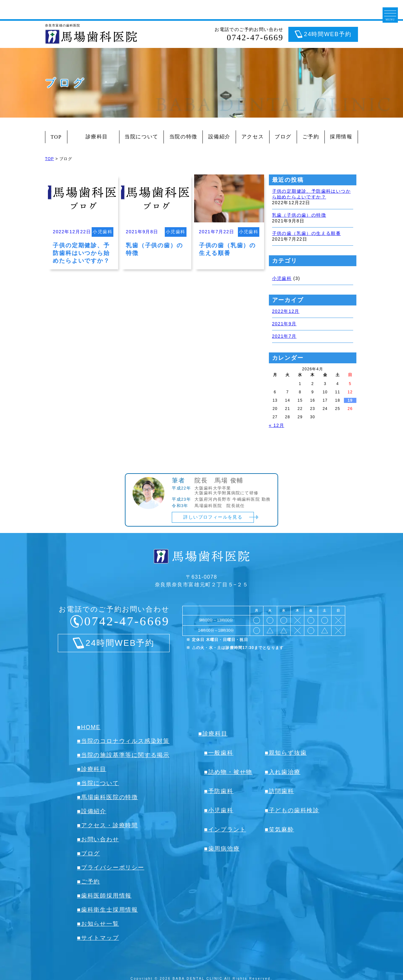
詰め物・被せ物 (230, 772)
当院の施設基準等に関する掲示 (125, 755)
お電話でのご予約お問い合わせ (249, 34)
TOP (56, 137)
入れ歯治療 (285, 772)
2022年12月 (286, 311)
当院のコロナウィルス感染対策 (125, 741)
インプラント (227, 830)
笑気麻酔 (281, 830)
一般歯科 (221, 753)
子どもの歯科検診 (294, 810)
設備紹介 (219, 137)
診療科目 (93, 137)
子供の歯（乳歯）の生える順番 (307, 233)
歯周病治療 (224, 849)
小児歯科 (282, 278)
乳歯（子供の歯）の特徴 (299, 215)
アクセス (253, 137)
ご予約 (311, 137)
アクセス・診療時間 (110, 825)
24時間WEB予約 (328, 34)
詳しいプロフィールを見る (213, 517)
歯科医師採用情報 (106, 896)
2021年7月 (284, 336)
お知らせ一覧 (100, 924)
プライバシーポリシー (113, 868)
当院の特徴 (183, 137)
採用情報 (341, 137)
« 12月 (277, 425)
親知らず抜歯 (288, 753)
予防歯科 (221, 791)
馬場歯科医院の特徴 (110, 797)
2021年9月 (284, 324)
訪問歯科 (281, 791)
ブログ (283, 137)
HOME (91, 727)
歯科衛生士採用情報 (110, 910)
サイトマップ (100, 938)
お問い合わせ (100, 839)
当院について (141, 137)
